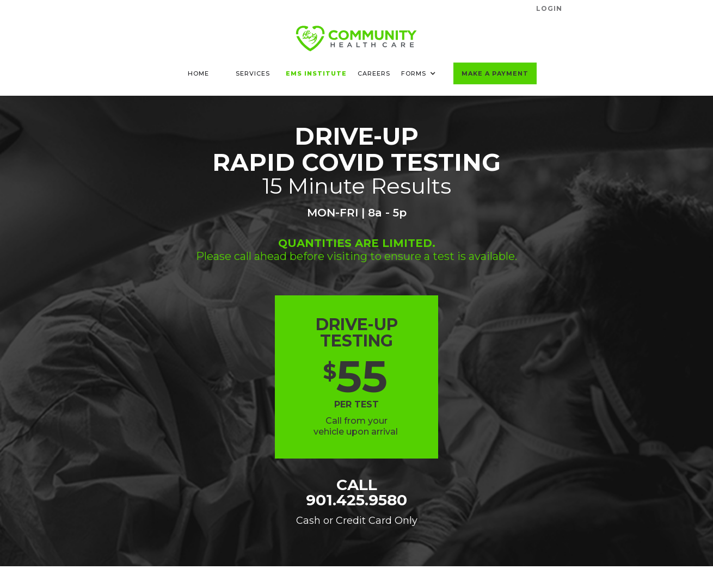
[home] (356, 38)
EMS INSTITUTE (316, 73)
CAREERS (374, 73)
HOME (198, 73)
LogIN (549, 8)
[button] (422, 73)
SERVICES (253, 73)
